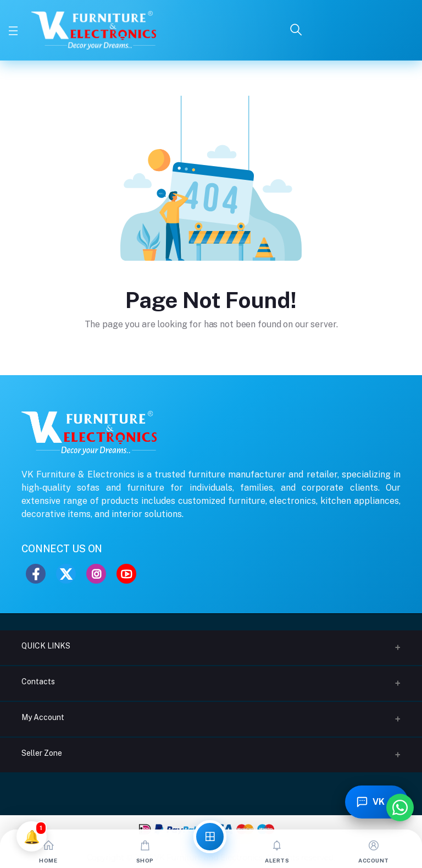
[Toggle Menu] (13, 31)
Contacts (38, 682)
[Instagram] (96, 574)
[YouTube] (126, 574)
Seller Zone (42, 753)
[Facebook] (36, 574)
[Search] (296, 31)
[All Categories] (210, 837)
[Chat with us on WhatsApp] (400, 807)
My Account (43, 717)
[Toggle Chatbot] (377, 802)
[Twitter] (66, 574)
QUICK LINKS (46, 646)
